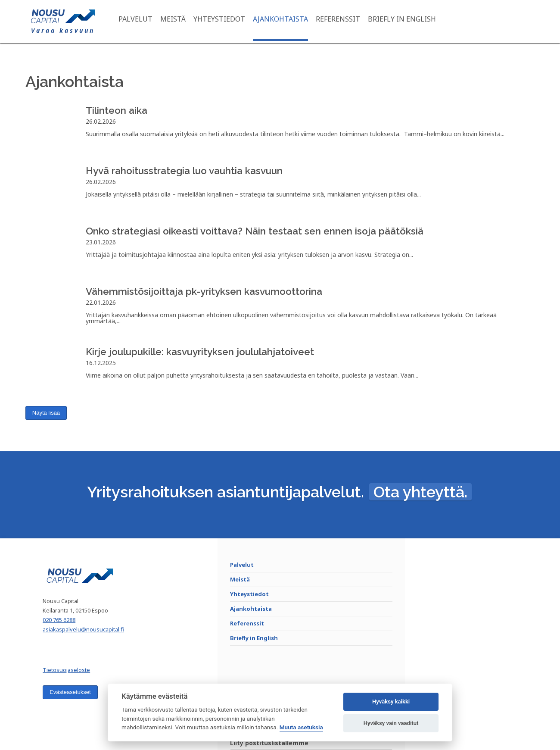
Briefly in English (408, 22)
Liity (499, 608)
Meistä (179, 22)
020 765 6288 (66, 634)
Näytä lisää (46, 417)
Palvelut (142, 22)
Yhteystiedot (225, 22)
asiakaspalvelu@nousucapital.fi (90, 644)
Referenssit (344, 22)
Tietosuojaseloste (73, 684)
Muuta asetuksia (301, 727)
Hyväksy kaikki (391, 702)
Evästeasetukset (77, 707)
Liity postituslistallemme (454, 577)
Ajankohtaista (286, 22)
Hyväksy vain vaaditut (391, 723)
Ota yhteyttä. (420, 501)
